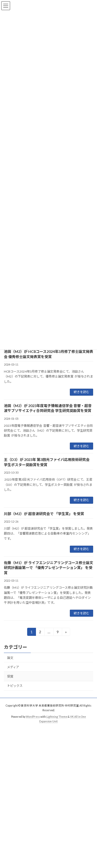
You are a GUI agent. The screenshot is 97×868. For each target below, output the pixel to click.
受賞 (10, 676)
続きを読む (81, 392)
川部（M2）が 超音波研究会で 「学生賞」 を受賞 (44, 514)
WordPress (33, 717)
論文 (10, 658)
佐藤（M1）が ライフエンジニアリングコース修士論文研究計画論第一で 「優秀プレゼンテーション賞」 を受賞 (48, 568)
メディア (13, 667)
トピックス (15, 686)
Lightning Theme (57, 717)
